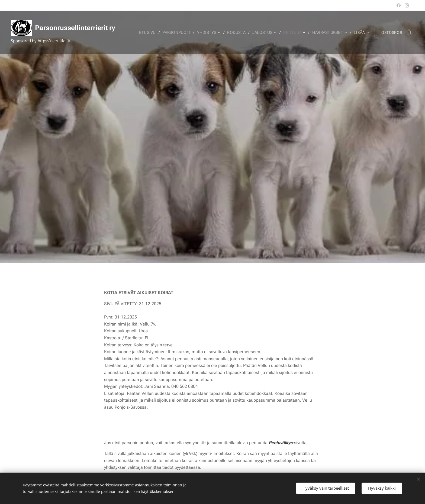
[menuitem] (152, 32)
